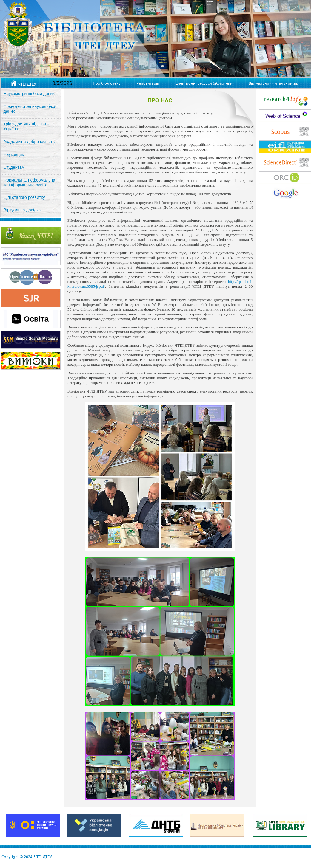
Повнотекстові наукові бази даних (30, 109)
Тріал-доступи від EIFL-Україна (26, 126)
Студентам (14, 167)
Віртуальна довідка (22, 210)
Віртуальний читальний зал (274, 83)
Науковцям (14, 154)
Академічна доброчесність (29, 142)
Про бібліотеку (107, 83)
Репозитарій (148, 83)
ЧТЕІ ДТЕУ (23, 83)
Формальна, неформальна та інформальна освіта (29, 182)
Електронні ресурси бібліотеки (204, 83)
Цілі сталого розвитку (24, 197)
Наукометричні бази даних (29, 94)
